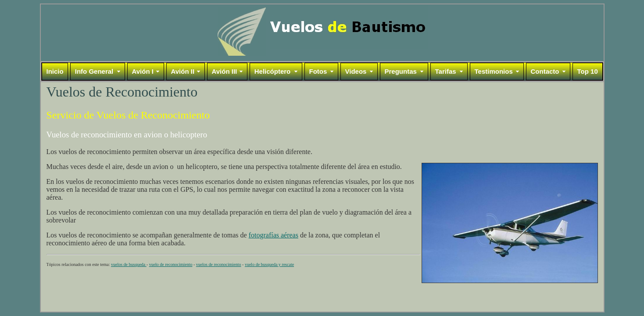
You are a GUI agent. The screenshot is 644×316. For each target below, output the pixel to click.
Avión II (183, 71)
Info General (94, 71)
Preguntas (401, 71)
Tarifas (446, 71)
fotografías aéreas (274, 235)
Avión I (143, 71)
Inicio (55, 71)
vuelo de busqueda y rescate (269, 264)
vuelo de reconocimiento (171, 264)
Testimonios (494, 71)
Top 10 (588, 71)
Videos (356, 71)
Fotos (318, 71)
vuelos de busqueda (129, 264)
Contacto (545, 71)
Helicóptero (273, 71)
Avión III (225, 71)
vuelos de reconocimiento (219, 264)
